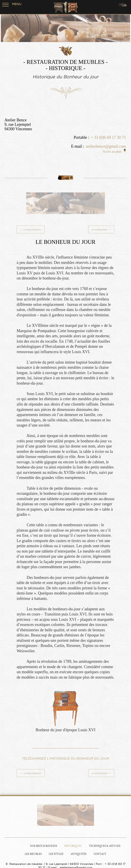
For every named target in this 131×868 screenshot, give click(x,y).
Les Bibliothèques (31, 229)
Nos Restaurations (44, 846)
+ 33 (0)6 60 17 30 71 (108, 137)
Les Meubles (33, 854)
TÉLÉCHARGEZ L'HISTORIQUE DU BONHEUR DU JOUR (65, 758)
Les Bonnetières (101, 229)
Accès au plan (114, 151)
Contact (100, 854)
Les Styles (56, 854)
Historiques (73, 846)
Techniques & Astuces (105, 846)
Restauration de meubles (26, 864)
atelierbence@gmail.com (106, 146)
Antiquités (79, 854)
